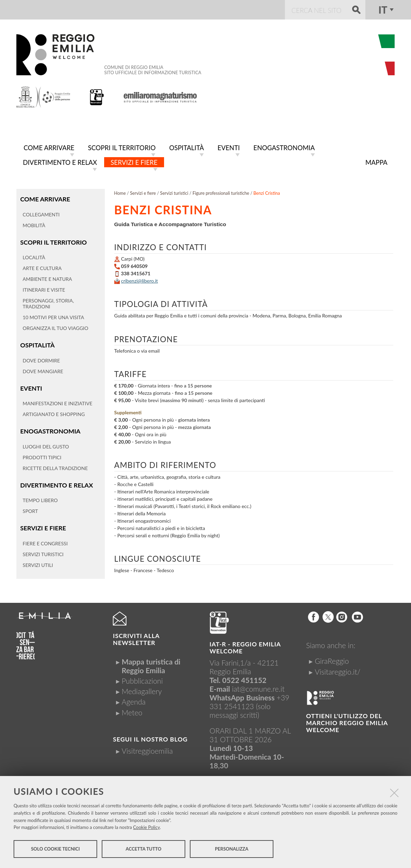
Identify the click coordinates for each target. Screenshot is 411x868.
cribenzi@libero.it (139, 279)
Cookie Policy (146, 828)
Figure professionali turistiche (221, 192)
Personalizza (232, 850)
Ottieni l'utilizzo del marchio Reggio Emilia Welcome (347, 721)
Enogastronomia (50, 428)
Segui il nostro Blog (150, 738)
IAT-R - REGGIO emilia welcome (245, 646)
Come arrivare (45, 197)
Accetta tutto (144, 850)
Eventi (31, 386)
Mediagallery (142, 690)
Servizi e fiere (43, 524)
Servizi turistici (174, 192)
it (383, 10)
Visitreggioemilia (147, 749)
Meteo (132, 711)
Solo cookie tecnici (55, 850)
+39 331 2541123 (250, 700)
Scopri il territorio (53, 240)
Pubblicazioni (142, 679)
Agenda (134, 700)
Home (120, 192)
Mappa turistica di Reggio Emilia (151, 665)
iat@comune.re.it (258, 687)
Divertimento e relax (56, 482)
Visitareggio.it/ (338, 670)
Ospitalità (37, 343)
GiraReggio (332, 659)
